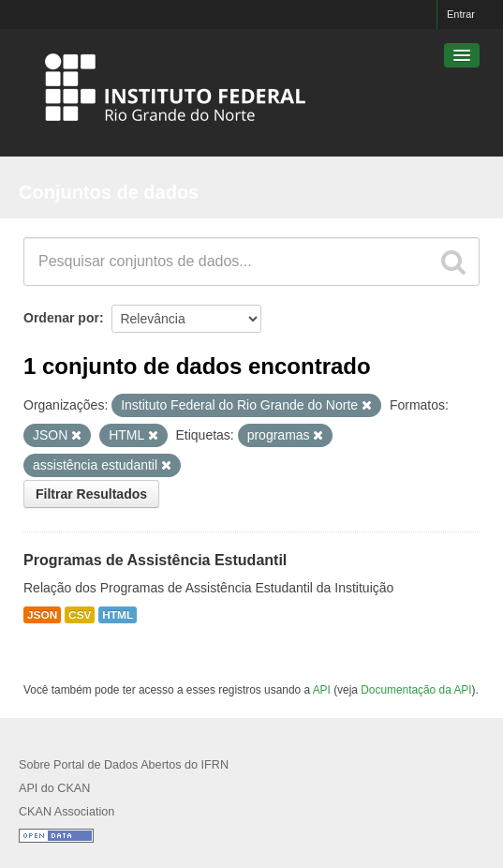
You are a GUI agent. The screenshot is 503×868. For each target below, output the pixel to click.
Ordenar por (61, 318)
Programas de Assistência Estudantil (155, 560)
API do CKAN (54, 788)
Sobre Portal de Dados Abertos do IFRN (124, 765)
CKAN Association (67, 812)
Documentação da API (416, 690)
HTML (118, 615)
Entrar (461, 14)
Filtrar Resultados (91, 494)
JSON (42, 615)
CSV (80, 615)
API (322, 690)
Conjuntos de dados (109, 192)
